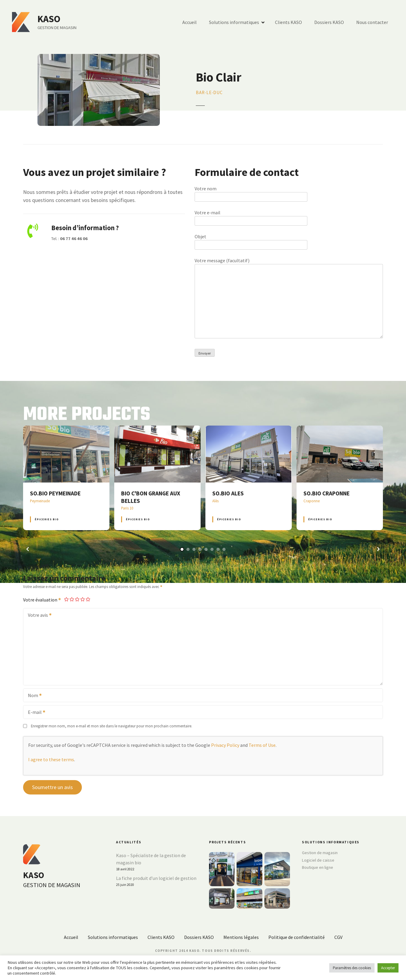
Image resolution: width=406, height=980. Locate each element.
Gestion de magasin (320, 853)
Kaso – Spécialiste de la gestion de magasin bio (151, 859)
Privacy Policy (225, 745)
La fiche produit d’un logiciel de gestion (156, 878)
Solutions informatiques (234, 22)
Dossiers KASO (329, 22)
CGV (338, 937)
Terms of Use (262, 745)
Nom (33, 696)
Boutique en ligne (318, 867)
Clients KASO (288, 22)
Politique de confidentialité (297, 937)
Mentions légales (241, 937)
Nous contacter (372, 22)
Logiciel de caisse (318, 860)
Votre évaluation (42, 600)
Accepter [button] (388, 968)
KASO (49, 19)
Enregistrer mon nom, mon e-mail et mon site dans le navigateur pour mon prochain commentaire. (112, 726)
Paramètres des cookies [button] (352, 968)
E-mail (35, 713)
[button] (28, 549)
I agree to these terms (51, 759)
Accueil (190, 22)
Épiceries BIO (47, 519)
